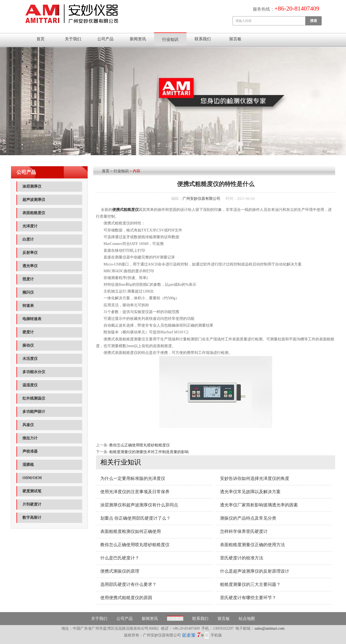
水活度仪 (30, 359)
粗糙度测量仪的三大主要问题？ (250, 584)
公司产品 (105, 39)
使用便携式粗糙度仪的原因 (126, 598)
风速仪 (28, 425)
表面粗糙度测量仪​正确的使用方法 (252, 545)
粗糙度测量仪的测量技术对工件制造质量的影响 (149, 452)
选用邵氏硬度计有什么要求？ (128, 584)
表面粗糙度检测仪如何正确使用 (131, 531)
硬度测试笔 (32, 491)
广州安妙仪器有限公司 (201, 199)
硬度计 (28, 332)
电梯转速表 (32, 319)
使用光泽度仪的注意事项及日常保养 (135, 492)
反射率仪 (30, 253)
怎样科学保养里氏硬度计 (244, 531)
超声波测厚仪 (34, 200)
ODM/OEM (32, 478)
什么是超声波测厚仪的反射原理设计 (255, 571)
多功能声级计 (34, 412)
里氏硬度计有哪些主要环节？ (248, 598)
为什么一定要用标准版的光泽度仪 (133, 478)
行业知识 (170, 39)
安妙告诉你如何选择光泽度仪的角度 (255, 478)
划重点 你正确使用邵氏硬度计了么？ (135, 518)
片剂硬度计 (32, 504)
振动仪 (28, 345)
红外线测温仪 (34, 398)
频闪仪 (28, 292)
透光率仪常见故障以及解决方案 (250, 492)
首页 (41, 39)
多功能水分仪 (34, 372)
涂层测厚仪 (32, 186)
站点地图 (247, 619)
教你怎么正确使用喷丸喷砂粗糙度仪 (139, 445)
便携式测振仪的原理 (120, 571)
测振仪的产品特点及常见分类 (248, 518)
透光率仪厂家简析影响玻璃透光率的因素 (259, 505)
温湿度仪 (30, 385)
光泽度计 (30, 226)
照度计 (28, 279)
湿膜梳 (28, 465)
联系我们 (203, 39)
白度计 (28, 239)
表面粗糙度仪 (34, 213)
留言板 (235, 39)
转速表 (28, 306)
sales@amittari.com (269, 628)
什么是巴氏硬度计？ (120, 558)
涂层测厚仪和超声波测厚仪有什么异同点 (139, 505)
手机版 (216, 635)
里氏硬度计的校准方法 (242, 558)
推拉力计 (30, 438)
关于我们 (73, 39)
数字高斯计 (32, 518)
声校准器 (30, 451)
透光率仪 (30, 266)
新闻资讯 (138, 39)
